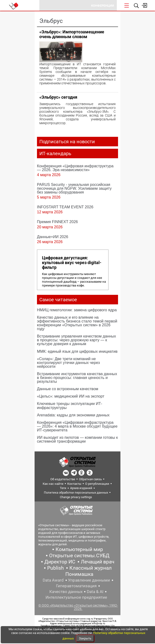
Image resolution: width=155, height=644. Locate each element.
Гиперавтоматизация (76, 586)
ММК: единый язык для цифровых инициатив (77, 351)
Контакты (74, 484)
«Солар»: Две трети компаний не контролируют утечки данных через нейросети (68, 363)
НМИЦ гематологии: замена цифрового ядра (77, 310)
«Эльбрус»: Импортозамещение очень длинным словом (72, 34)
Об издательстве (63, 479)
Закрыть (85, 638)
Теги (63, 488)
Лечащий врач (98, 562)
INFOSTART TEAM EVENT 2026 (65, 207)
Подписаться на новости (67, 142)
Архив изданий (81, 488)
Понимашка (79, 574)
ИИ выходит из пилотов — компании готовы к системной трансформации (77, 439)
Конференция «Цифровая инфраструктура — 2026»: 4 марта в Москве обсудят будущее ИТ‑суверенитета (77, 426)
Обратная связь (90, 479)
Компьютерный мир (79, 549)
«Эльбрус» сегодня (58, 97)
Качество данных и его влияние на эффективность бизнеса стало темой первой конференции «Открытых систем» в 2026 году (77, 323)
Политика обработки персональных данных (76, 493)
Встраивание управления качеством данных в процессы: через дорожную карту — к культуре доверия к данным (76, 340)
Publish (56, 568)
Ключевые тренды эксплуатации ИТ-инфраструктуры (70, 405)
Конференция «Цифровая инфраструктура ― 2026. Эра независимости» (75, 168)
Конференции (103, 6)
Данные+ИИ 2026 (53, 237)
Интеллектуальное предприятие (76, 597)
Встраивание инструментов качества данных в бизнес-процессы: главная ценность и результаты (77, 378)
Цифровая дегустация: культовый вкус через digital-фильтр (72, 263)
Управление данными (89, 580)
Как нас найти (53, 484)
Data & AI (95, 592)
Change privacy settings (76, 497)
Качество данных (66, 592)
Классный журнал (90, 568)
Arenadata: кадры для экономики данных (73, 415)
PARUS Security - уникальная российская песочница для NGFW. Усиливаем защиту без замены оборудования (74, 188)
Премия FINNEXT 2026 (57, 222)
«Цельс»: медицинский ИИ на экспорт (71, 396)
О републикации (97, 484)
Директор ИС (60, 562)
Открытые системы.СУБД (79, 556)
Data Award (53, 580)
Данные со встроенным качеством (68, 389)
